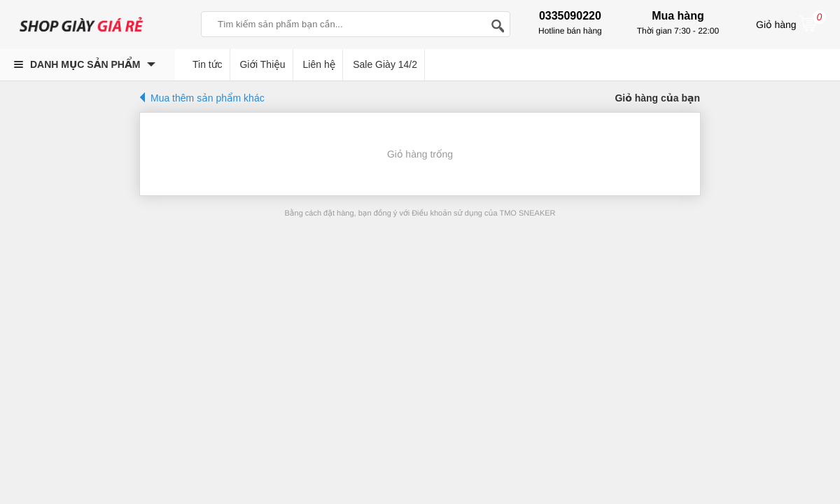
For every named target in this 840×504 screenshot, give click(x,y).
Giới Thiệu (262, 64)
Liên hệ (320, 64)
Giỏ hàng (791, 23)
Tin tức (208, 64)
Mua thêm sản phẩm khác (208, 98)
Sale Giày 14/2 (385, 64)
